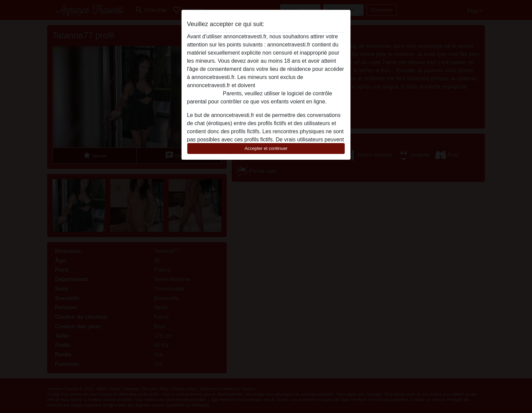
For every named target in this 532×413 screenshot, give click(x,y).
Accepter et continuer (266, 148)
